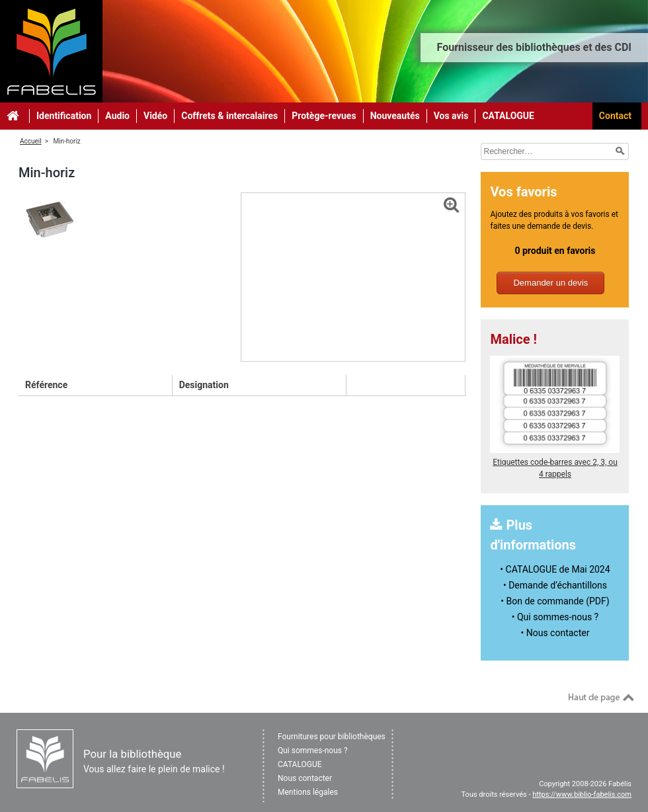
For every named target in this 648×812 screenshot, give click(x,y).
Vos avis (451, 116)
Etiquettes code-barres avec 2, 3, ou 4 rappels (555, 462)
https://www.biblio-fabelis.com (582, 794)
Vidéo (155, 116)
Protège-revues (324, 116)
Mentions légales (308, 792)
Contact (615, 116)
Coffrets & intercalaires (229, 116)
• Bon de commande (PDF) (555, 601)
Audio (117, 116)
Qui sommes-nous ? (313, 751)
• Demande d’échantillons (555, 585)
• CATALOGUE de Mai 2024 (555, 569)
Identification (64, 116)
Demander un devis (550, 283)
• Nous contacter (555, 633)
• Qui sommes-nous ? (555, 617)
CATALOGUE (508, 116)
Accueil (31, 141)
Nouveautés (395, 116)
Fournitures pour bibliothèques (332, 737)
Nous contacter (305, 778)
